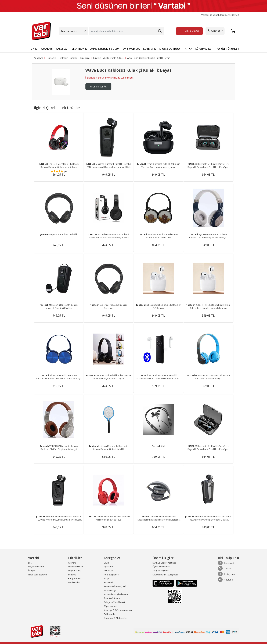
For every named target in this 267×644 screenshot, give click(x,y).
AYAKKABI (47, 49)
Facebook (226, 563)
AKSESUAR (62, 49)
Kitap (106, 578)
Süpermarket (110, 606)
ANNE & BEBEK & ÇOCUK (105, 49)
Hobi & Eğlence (111, 575)
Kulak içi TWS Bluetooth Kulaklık (109, 58)
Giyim (107, 563)
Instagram (226, 574)
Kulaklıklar (85, 58)
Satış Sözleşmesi (161, 571)
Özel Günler (74, 583)
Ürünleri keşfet (98, 86)
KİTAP (188, 49)
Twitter (225, 568)
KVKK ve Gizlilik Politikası (165, 563)
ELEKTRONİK (79, 49)
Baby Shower (75, 578)
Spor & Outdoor (112, 598)
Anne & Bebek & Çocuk (115, 586)
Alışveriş (72, 563)
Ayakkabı (108, 567)
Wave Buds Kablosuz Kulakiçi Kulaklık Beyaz (148, 58)
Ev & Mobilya (110, 590)
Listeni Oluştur (189, 31)
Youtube (225, 580)
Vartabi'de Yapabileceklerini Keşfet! (220, 15)
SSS (30, 563)
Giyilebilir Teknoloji (68, 58)
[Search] (127, 31)
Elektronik (51, 58)
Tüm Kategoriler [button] (69, 31)
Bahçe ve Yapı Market (114, 602)
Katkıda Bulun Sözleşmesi (165, 575)
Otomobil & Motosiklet (115, 618)
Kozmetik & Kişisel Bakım (116, 594)
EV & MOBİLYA (131, 49)
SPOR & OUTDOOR (170, 49)
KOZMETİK (149, 49)
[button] (215, 31)
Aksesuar (109, 571)
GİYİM (34, 49)
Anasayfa (38, 58)
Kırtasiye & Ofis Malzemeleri (118, 610)
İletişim (32, 571)
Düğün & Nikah (75, 567)
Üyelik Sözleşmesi (161, 567)
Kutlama (72, 575)
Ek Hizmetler (110, 614)
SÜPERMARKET (204, 49)
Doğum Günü (75, 571)
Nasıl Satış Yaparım (38, 575)
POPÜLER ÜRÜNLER (228, 49)
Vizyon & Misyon (36, 567)
